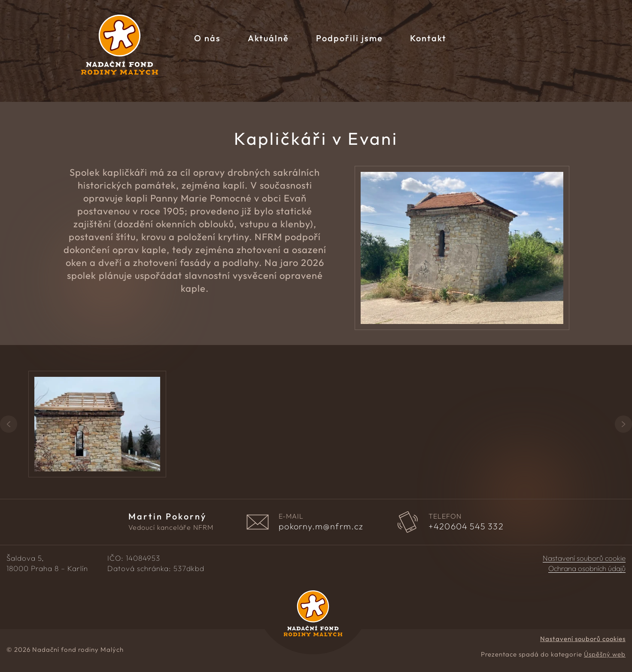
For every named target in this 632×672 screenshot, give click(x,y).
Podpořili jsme (349, 38)
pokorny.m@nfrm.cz (321, 526)
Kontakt (428, 38)
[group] (121, 424)
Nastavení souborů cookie (584, 558)
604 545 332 (466, 526)
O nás (207, 38)
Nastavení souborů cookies (583, 639)
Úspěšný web (605, 654)
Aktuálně (268, 38)
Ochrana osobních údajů (587, 568)
